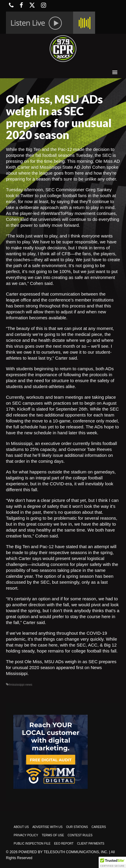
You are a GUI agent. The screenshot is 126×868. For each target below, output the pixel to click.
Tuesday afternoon (25, 190)
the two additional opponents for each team (72, 415)
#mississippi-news (20, 685)
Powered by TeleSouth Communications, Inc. (63, 852)
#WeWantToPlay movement (68, 213)
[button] (112, 862)
